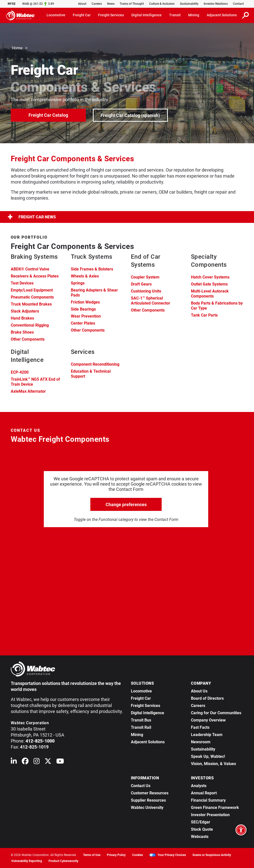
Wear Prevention (86, 316)
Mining (137, 735)
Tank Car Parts (204, 315)
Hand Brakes (22, 318)
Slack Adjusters (25, 311)
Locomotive (141, 691)
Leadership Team (207, 735)
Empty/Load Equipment (32, 290)
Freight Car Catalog (48, 115)
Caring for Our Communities (216, 713)
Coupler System (145, 277)
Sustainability (189, 4)
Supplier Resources (148, 800)
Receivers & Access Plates (35, 276)
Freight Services (146, 706)
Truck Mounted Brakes (31, 304)
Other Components (28, 339)
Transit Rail (141, 727)
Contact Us (141, 786)
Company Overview (208, 720)
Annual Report (204, 793)
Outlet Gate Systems (209, 284)
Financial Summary (208, 800)
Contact (238, 4)
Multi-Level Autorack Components (210, 294)
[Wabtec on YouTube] (60, 762)
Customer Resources (150, 793)
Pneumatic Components (32, 297)
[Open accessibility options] (241, 830)
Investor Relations (216, 4)
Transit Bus (141, 720)
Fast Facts (200, 727)
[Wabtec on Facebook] (25, 762)
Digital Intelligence (148, 713)
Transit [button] (175, 15)
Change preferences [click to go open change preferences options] (126, 504)
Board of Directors (207, 698)
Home (17, 48)
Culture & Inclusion (162, 4)
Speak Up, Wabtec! (208, 756)
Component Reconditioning (95, 364)
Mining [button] (194, 15)
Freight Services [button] (111, 15)
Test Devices (22, 283)
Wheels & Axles (85, 276)
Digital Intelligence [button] (147, 15)
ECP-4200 (20, 372)
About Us (199, 691)
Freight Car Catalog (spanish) (130, 115)
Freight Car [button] (82, 15)
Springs (78, 283)
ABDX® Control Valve (30, 269)
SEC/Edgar (201, 822)
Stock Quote (202, 829)
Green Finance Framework (215, 808)
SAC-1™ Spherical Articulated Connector (151, 301)
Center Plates (83, 323)
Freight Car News (32, 217)
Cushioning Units (146, 291)
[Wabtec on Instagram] (37, 762)
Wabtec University (147, 808)
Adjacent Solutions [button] (222, 15)
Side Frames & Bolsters (92, 269)
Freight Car (141, 698)
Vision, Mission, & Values (213, 764)
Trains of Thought (132, 4)
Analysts (199, 786)
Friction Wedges (85, 302)
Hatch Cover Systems (210, 277)
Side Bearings (83, 309)
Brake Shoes (22, 332)
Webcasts (200, 837)
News (111, 4)
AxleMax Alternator (28, 391)
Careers (97, 4)
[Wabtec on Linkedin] (14, 762)
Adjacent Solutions (148, 742)
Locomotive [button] (56, 15)
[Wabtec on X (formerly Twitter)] (48, 762)
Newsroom (201, 742)
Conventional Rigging (30, 325)
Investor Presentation (210, 815)
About (82, 4)
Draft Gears (141, 284)
